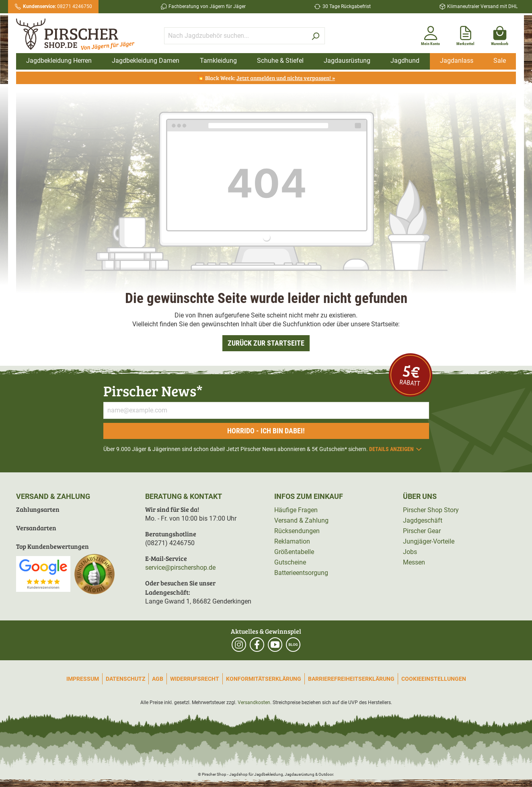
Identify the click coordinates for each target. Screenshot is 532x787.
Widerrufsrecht (195, 679)
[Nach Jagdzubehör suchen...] (235, 36)
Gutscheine (290, 562)
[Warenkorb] (500, 34)
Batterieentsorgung (301, 573)
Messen (414, 562)
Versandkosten (254, 703)
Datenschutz (125, 679)
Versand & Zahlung (301, 520)
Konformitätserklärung (264, 679)
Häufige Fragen (296, 510)
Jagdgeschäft (423, 520)
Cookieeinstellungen (434, 679)
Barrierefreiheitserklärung (351, 679)
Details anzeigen (396, 449)
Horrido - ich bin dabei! (266, 431)
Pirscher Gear (422, 531)
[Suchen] (315, 36)
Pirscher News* (153, 390)
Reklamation (292, 541)
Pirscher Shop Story (431, 510)
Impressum (83, 679)
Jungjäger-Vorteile (429, 541)
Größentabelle (294, 552)
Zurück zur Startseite (266, 343)
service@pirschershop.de (180, 568)
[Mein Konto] (430, 34)
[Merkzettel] (465, 34)
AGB (158, 679)
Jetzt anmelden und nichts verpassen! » (286, 78)
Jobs (410, 552)
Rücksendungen (297, 531)
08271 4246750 (58, 6)
